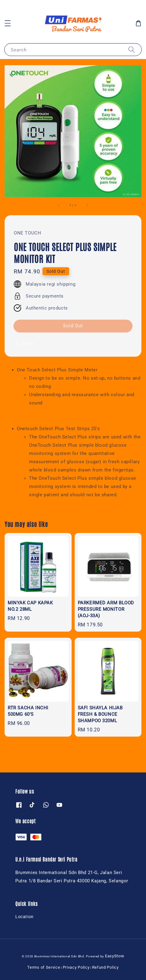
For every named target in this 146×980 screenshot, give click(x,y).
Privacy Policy (76, 967)
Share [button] (24, 344)
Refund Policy (105, 967)
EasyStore (115, 956)
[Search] (132, 49)
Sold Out (73, 326)
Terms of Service (44, 967)
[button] (8, 23)
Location (24, 917)
